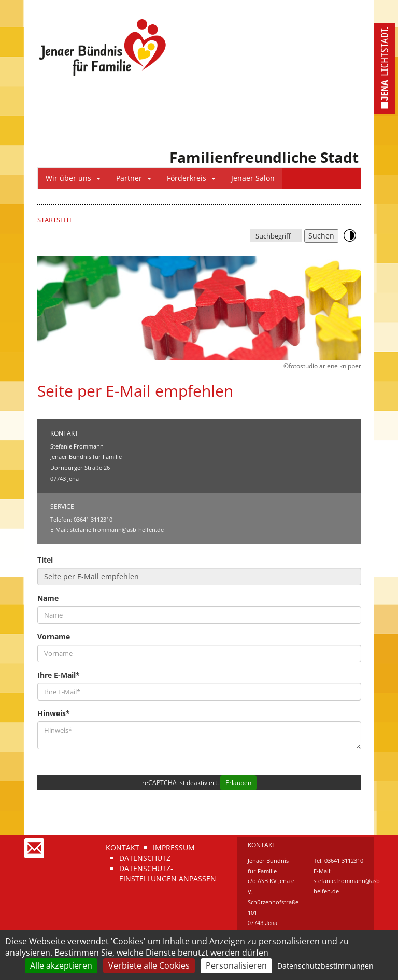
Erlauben (238, 783)
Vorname (54, 636)
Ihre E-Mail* (59, 675)
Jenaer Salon (253, 178)
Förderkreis (191, 178)
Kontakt (123, 848)
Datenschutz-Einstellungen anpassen (168, 873)
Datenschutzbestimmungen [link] (325, 966)
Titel (45, 560)
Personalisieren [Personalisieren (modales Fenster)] (236, 965)
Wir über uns (73, 178)
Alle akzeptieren (61, 965)
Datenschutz (145, 858)
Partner (134, 178)
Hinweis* (54, 713)
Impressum (174, 848)
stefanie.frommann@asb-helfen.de (117, 530)
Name (48, 598)
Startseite (55, 220)
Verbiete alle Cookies (149, 965)
